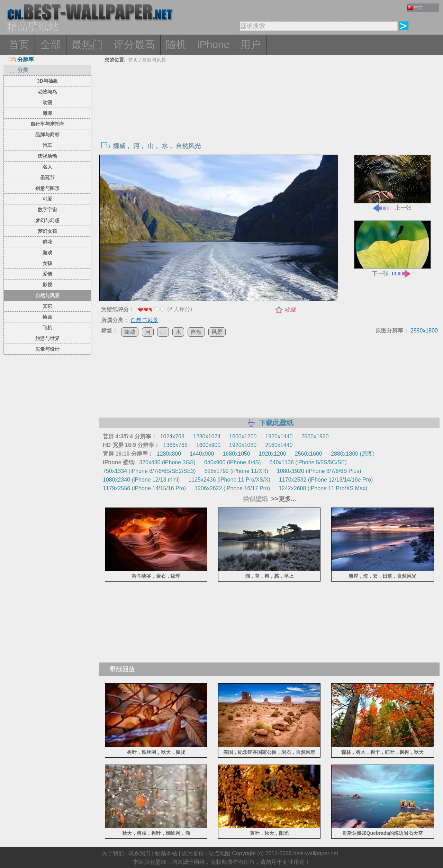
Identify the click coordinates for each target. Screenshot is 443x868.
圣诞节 (47, 177)
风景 (217, 332)
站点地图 (219, 853)
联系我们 (139, 853)
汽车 (47, 145)
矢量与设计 (47, 349)
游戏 (47, 253)
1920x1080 (243, 445)
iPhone (213, 44)
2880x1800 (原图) (353, 454)
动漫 (47, 102)
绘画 (47, 317)
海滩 (47, 113)
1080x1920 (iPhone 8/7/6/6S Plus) (319, 471)
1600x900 (208, 445)
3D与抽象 (47, 81)
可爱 (47, 199)
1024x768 (172, 436)
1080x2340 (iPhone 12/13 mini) (141, 480)
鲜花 (47, 242)
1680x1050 (236, 454)
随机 (176, 44)
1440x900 (202, 454)
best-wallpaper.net (316, 853)
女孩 (47, 263)
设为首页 (193, 853)
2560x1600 (309, 454)
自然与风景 (47, 295)
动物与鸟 (47, 92)
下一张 (392, 248)
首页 (19, 44)
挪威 (130, 332)
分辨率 (21, 60)
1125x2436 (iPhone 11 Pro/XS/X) (229, 480)
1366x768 (175, 445)
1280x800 (169, 454)
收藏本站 (166, 853)
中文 (415, 7)
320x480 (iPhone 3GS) (167, 462)
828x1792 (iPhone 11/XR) (236, 471)
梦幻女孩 (47, 231)
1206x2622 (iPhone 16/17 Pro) (232, 488)
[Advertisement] (270, 117)
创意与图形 (47, 188)
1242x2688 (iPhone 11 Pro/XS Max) (323, 488)
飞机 (47, 328)
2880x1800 (424, 331)
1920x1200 (273, 454)
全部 (51, 44)
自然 (196, 332)
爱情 (47, 274)
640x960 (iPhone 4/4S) (233, 462)
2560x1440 (279, 445)
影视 (47, 285)
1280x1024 (207, 436)
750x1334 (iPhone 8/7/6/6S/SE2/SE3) (149, 471)
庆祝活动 (47, 156)
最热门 (87, 44)
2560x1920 (315, 436)
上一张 (392, 183)
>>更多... (283, 499)
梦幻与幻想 (47, 220)
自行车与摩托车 (47, 124)
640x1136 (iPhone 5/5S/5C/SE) (308, 462)
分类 (19, 70)
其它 (47, 306)
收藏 (290, 310)
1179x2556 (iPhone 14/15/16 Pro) (144, 488)
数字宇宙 (47, 210)
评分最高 (134, 44)
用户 (251, 44)
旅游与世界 (47, 338)
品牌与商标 (47, 135)
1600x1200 (243, 436)
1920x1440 (279, 436)
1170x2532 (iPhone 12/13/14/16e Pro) (326, 480)
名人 (47, 167)
